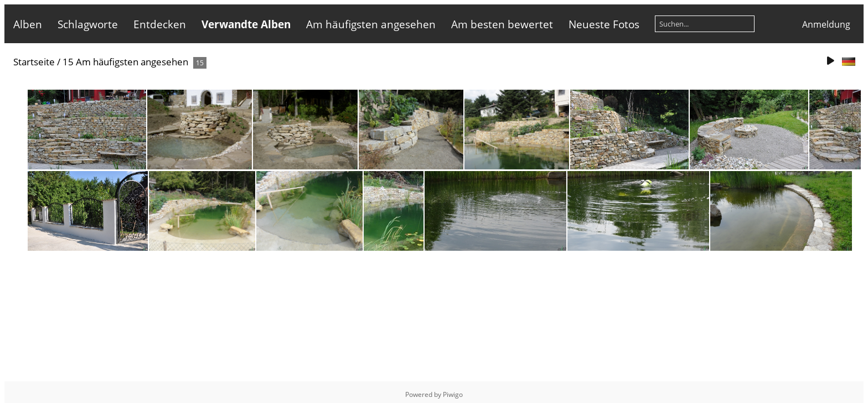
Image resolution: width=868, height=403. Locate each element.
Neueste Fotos (604, 24)
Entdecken (160, 24)
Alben (28, 24)
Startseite (34, 62)
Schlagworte (88, 24)
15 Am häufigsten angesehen (125, 62)
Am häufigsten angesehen (371, 24)
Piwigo (453, 394)
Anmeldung (826, 24)
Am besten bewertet (502, 24)
